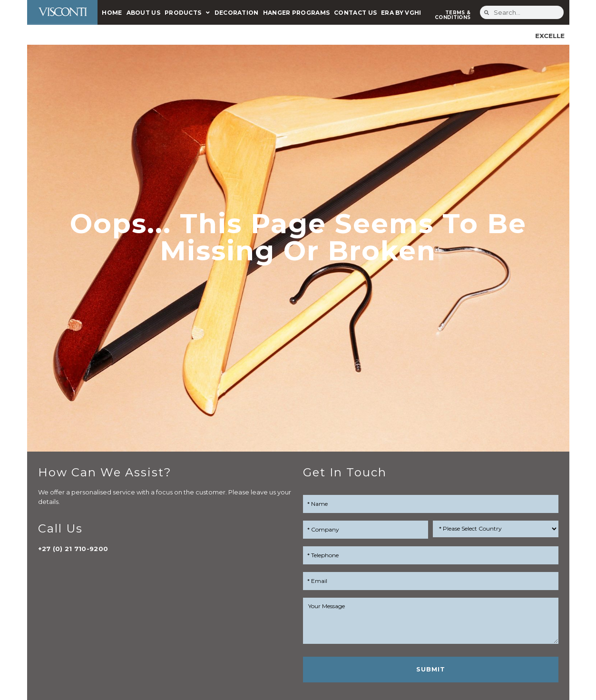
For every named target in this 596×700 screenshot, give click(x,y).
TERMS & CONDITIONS (453, 15)
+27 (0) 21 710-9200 (73, 549)
